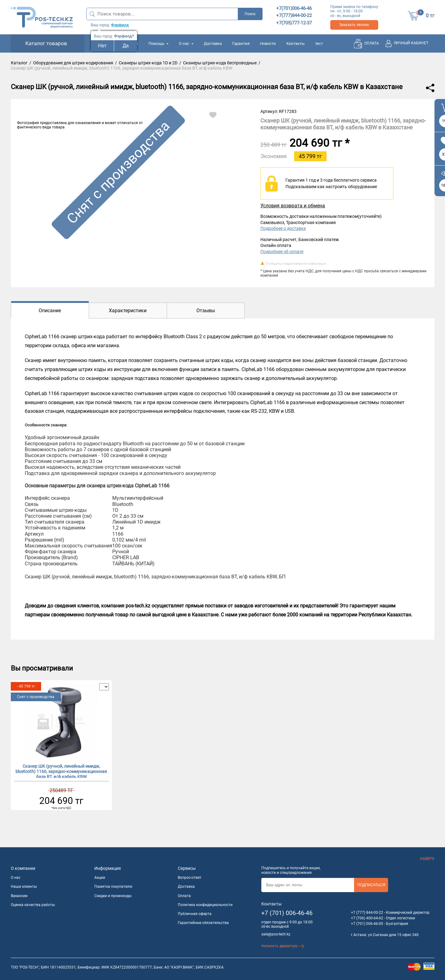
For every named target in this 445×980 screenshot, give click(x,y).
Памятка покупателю (113, 887)
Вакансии (19, 896)
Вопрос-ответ (190, 878)
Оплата (184, 896)
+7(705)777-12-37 (294, 23)
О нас (186, 43)
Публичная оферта (195, 914)
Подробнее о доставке (283, 228)
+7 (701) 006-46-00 (367, 924)
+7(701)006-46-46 (294, 8)
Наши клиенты (24, 887)
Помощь (158, 43)
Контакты (295, 43)
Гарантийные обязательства (203, 923)
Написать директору (283, 946)
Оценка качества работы (33, 905)
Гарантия (241, 43)
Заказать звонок (354, 25)
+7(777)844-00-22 (294, 15)
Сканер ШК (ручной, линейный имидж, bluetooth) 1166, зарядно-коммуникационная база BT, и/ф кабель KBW (61, 771)
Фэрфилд (120, 25)
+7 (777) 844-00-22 (367, 913)
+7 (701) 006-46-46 (287, 913)
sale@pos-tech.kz (276, 934)
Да (126, 46)
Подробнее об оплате (282, 252)
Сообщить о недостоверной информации (296, 263)
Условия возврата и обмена (293, 206)
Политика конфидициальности (205, 905)
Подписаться (371, 885)
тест (319, 43)
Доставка (213, 43)
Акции (100, 878)
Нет (102, 46)
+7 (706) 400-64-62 (367, 918)
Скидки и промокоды (113, 896)
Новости (268, 43)
